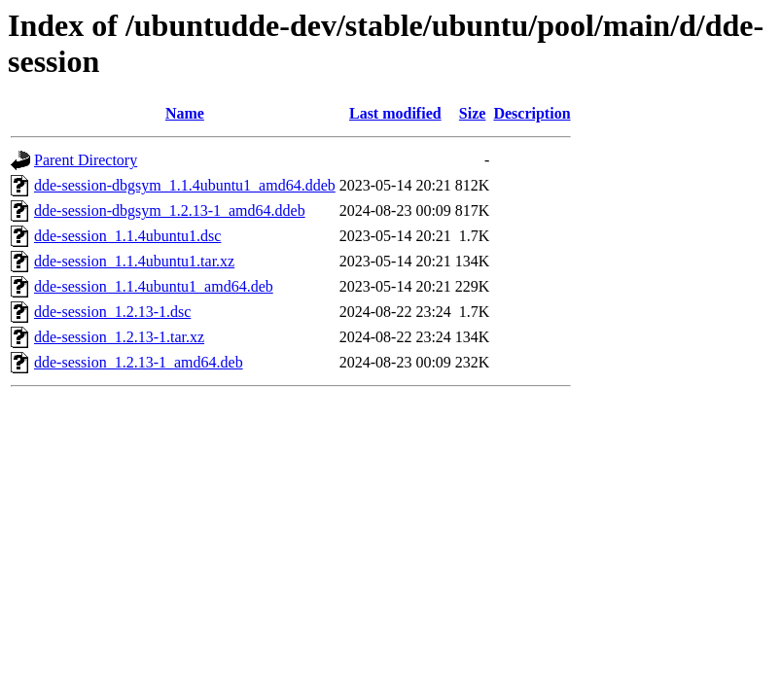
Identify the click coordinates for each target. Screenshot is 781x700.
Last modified (395, 113)
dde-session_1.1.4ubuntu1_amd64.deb (154, 286)
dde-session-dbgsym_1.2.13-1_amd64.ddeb (170, 210)
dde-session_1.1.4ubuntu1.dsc (127, 236)
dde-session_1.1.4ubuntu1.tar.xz (134, 261)
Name (185, 113)
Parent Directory (86, 160)
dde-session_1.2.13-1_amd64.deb (139, 362)
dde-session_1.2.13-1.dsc (112, 312)
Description (532, 113)
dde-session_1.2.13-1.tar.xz (119, 337)
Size (473, 113)
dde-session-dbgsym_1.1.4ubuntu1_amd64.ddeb (185, 185)
